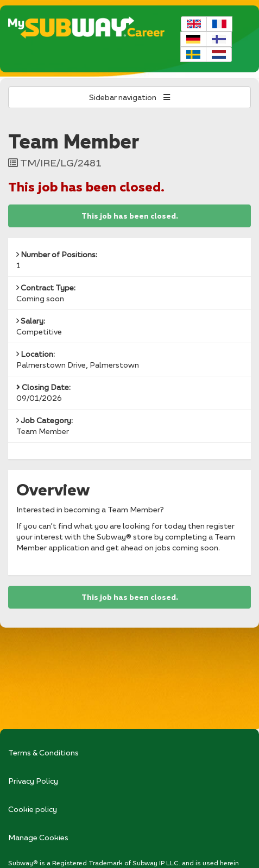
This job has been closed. (130, 216)
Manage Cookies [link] (38, 837)
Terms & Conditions (43, 752)
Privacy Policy (33, 781)
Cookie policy (33, 809)
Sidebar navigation (129, 97)
